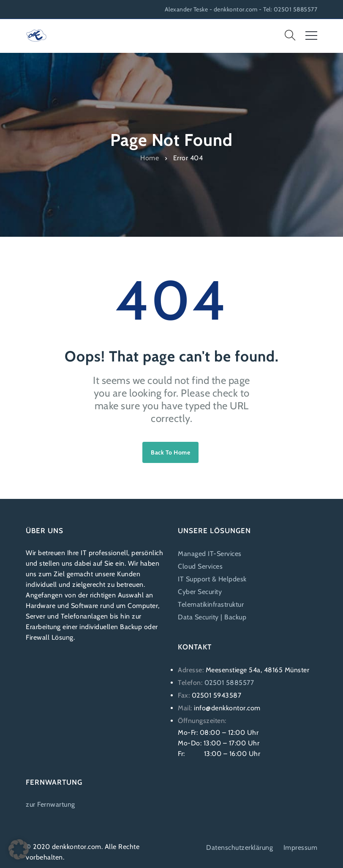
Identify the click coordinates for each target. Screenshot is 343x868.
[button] (19, 849)
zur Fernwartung (50, 804)
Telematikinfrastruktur (211, 604)
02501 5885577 (229, 683)
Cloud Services (200, 566)
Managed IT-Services (210, 554)
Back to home (170, 452)
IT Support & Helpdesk (212, 579)
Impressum (301, 847)
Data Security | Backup (212, 617)
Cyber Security (200, 592)
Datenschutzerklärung (240, 847)
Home (150, 157)
